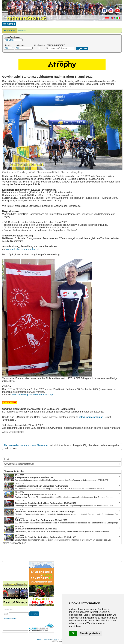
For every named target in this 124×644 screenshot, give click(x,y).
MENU (9, 24)
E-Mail (6, 614)
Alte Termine (40, 45)
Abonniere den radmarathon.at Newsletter (26, 445)
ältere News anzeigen (15, 543)
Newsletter (22, 30)
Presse (40, 639)
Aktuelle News (10, 30)
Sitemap (47, 639)
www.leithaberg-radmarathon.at (22, 249)
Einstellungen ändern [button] (90, 633)
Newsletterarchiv (10, 619)
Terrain (8, 45)
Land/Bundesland (13, 37)
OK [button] (73, 633)
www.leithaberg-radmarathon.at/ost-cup (32, 395)
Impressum (55, 639)
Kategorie (20, 45)
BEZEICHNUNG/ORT (56, 45)
